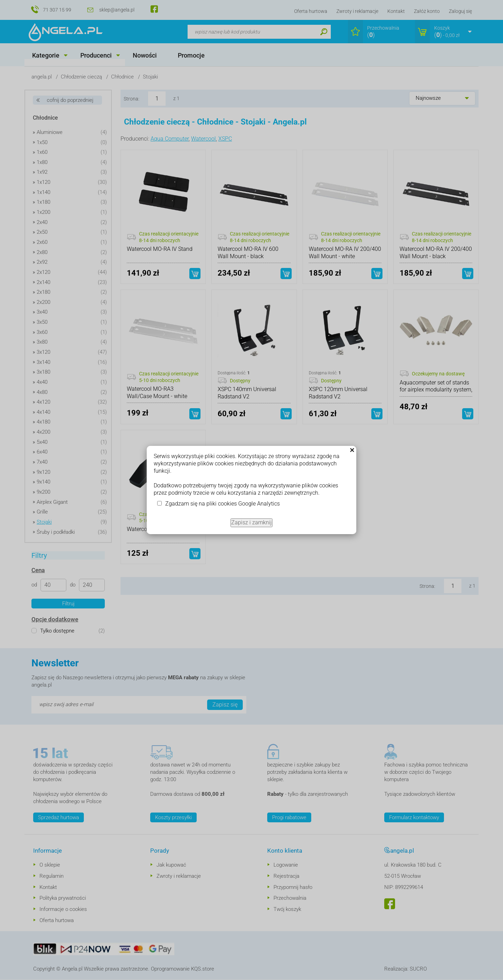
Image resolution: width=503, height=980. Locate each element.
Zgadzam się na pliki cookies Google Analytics (223, 504)
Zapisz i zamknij (251, 522)
